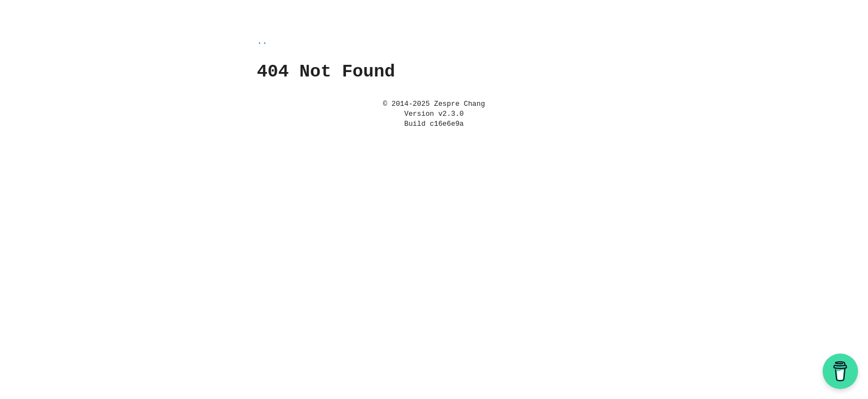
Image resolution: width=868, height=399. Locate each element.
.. (262, 42)
